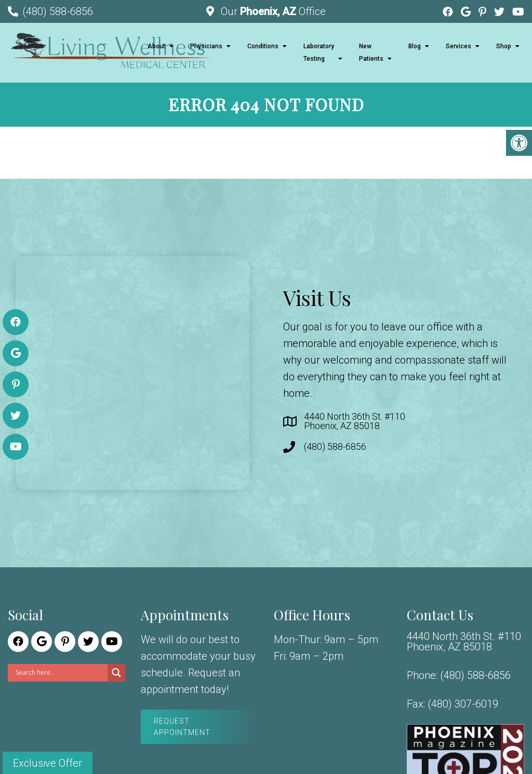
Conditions (263, 46)
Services (458, 46)
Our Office (272, 11)
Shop (504, 46)
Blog (415, 46)
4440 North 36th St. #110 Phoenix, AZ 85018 (355, 421)
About (156, 46)
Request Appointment (182, 727)
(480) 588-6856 (58, 11)
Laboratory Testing (319, 52)
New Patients (371, 52)
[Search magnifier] (116, 673)
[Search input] (60, 673)
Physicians (206, 46)
